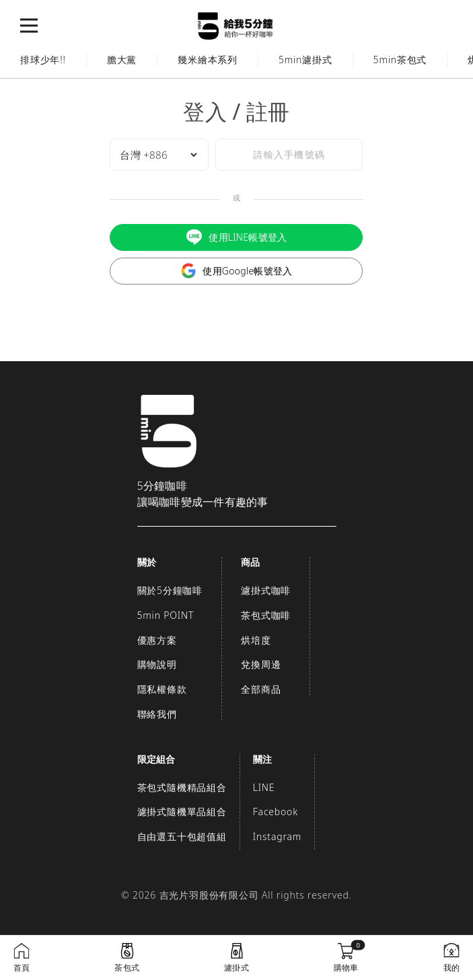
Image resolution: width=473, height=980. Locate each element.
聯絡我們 (157, 714)
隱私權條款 (162, 689)
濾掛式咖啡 (266, 590)
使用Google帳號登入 (237, 271)
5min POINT (166, 615)
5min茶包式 (400, 60)
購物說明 (157, 664)
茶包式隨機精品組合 (182, 787)
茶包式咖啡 (266, 615)
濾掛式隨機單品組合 (182, 812)
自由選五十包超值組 (182, 836)
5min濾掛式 (305, 60)
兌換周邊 (261, 664)
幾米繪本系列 (208, 60)
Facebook (276, 812)
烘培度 (256, 640)
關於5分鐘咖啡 (170, 590)
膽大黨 (122, 60)
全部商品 (261, 689)
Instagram (277, 836)
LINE (264, 787)
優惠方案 (157, 640)
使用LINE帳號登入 (237, 237)
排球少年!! (43, 60)
